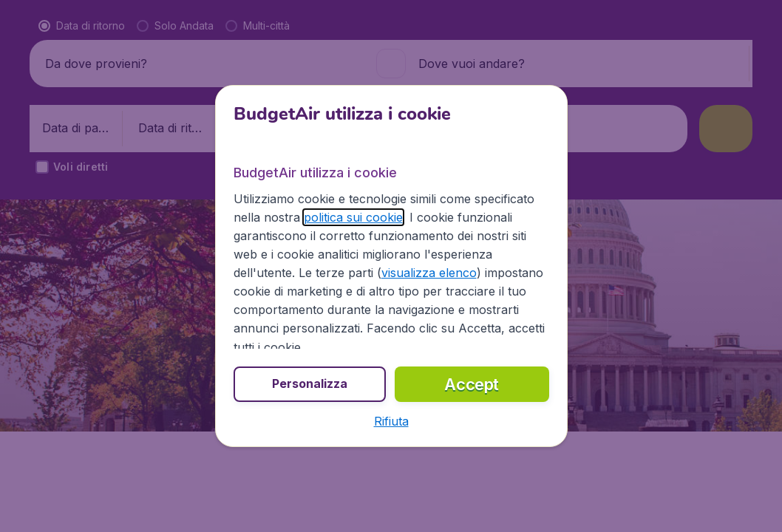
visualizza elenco (429, 273)
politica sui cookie (353, 217)
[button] (391, 421)
